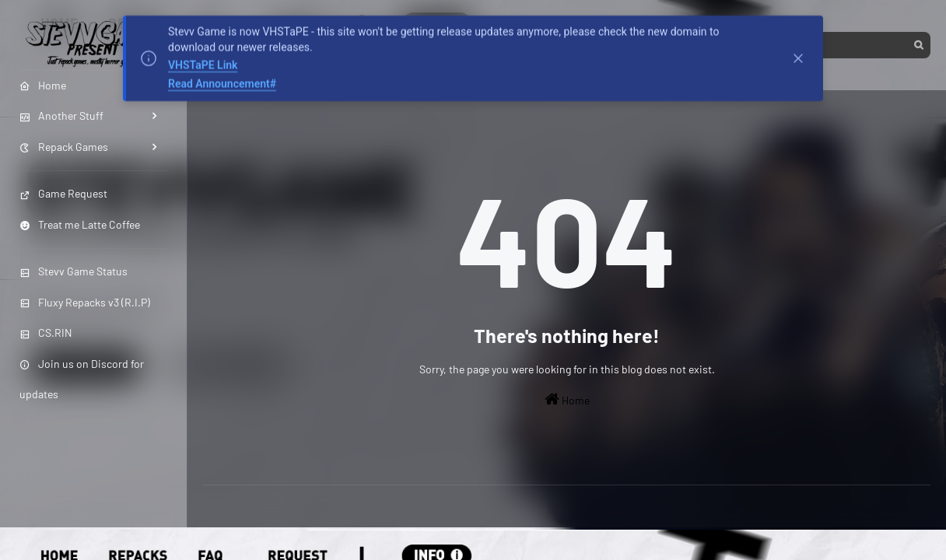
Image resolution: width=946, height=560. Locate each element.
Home (567, 399)
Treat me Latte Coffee (80, 224)
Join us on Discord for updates (82, 379)
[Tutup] (798, 57)
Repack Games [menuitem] (64, 147)
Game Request (63, 193)
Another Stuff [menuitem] (61, 115)
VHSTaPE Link (203, 64)
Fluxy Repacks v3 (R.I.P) (85, 302)
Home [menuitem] (43, 85)
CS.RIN (46, 332)
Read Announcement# (222, 82)
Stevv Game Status (74, 271)
